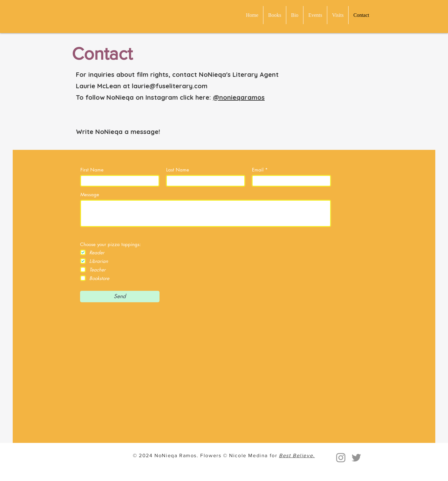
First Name (92, 170)
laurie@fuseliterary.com (170, 86)
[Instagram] (341, 458)
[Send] (120, 297)
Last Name (178, 170)
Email (258, 170)
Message (90, 194)
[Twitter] (356, 458)
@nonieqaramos (239, 97)
